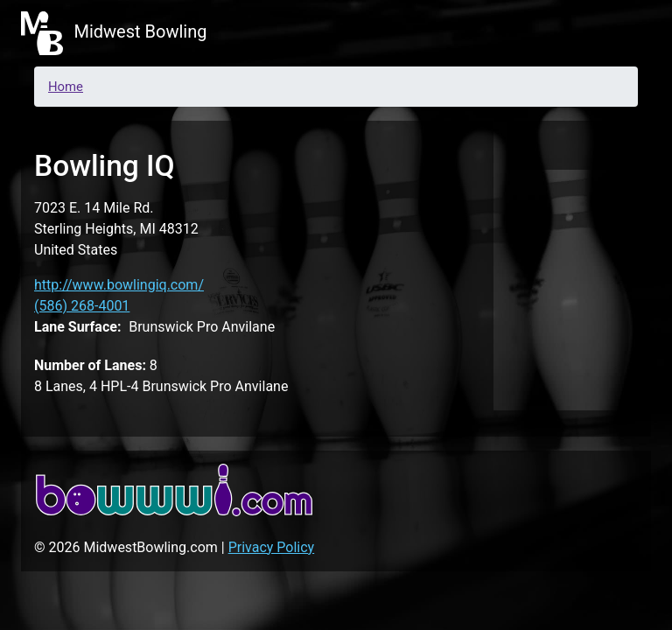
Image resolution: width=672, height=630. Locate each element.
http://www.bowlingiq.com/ (119, 285)
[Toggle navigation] (626, 33)
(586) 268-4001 (82, 306)
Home (66, 87)
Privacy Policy (272, 547)
